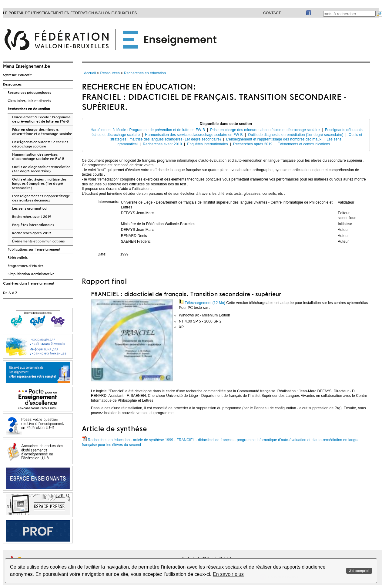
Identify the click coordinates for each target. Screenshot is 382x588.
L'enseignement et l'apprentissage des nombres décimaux (41, 198)
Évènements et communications (38, 242)
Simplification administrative (31, 274)
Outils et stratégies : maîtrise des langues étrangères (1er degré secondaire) (39, 184)
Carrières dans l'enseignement (29, 284)
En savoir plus (228, 574)
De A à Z (10, 293)
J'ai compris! (359, 571)
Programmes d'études (25, 266)
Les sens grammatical (30, 209)
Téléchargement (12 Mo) (202, 303)
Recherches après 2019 (32, 233)
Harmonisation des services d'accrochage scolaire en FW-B (38, 157)
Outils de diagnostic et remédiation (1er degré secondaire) (42, 169)
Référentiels (18, 258)
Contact (272, 13)
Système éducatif (17, 75)
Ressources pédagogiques (29, 93)
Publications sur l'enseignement (34, 250)
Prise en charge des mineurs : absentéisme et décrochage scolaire (42, 132)
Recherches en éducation (29, 109)
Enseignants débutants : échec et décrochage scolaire (40, 144)
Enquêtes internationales (33, 225)
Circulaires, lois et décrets (29, 101)
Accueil (90, 73)
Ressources (12, 85)
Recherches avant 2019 (32, 217)
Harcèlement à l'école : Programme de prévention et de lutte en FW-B (41, 120)
